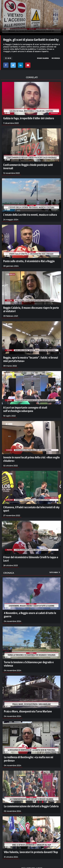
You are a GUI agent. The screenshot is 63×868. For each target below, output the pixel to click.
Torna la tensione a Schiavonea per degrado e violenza (29, 664)
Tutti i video (55, 572)
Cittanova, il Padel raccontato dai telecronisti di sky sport (31, 509)
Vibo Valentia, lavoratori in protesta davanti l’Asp (31, 852)
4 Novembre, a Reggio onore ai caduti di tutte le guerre (30, 615)
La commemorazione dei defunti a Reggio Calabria (31, 806)
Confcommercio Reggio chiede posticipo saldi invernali (28, 166)
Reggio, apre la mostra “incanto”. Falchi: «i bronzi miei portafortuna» (31, 359)
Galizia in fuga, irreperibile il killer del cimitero (29, 118)
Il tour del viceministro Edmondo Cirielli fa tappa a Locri (31, 559)
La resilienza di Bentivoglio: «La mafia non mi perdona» (29, 759)
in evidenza (56, 58)
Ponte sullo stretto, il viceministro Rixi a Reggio (29, 261)
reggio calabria (43, 58)
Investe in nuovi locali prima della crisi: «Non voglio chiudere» (32, 459)
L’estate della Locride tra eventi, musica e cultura (30, 215)
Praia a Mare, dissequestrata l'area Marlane (28, 711)
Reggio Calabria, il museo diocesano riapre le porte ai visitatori (31, 309)
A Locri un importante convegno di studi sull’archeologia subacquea (25, 409)
